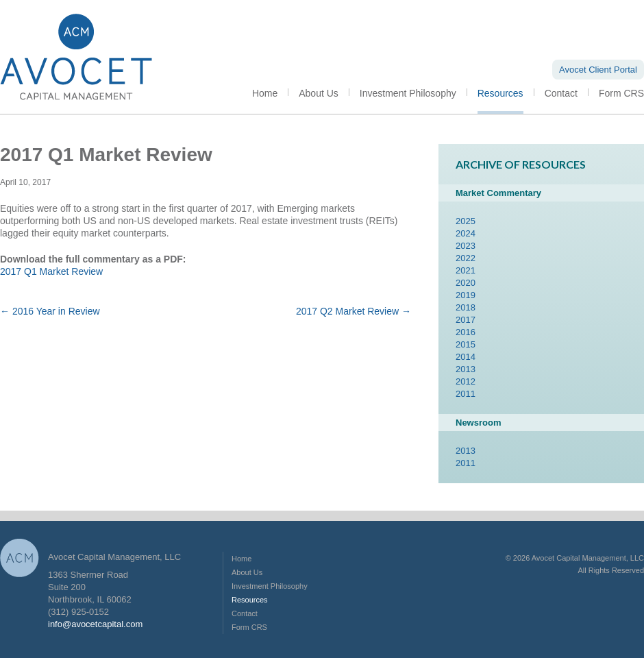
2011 (466, 394)
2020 (466, 283)
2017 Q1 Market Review (51, 271)
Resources (500, 93)
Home (265, 93)
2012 (466, 381)
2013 (466, 369)
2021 (466, 270)
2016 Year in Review (50, 311)
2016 (466, 332)
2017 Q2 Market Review (354, 311)
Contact (561, 93)
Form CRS (621, 93)
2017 (466, 320)
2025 (466, 221)
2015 (466, 344)
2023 (466, 246)
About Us (319, 93)
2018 (466, 307)
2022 (466, 258)
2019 (466, 295)
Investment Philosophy (408, 93)
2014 (466, 357)
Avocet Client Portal (598, 70)
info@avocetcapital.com (95, 624)
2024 (466, 233)
